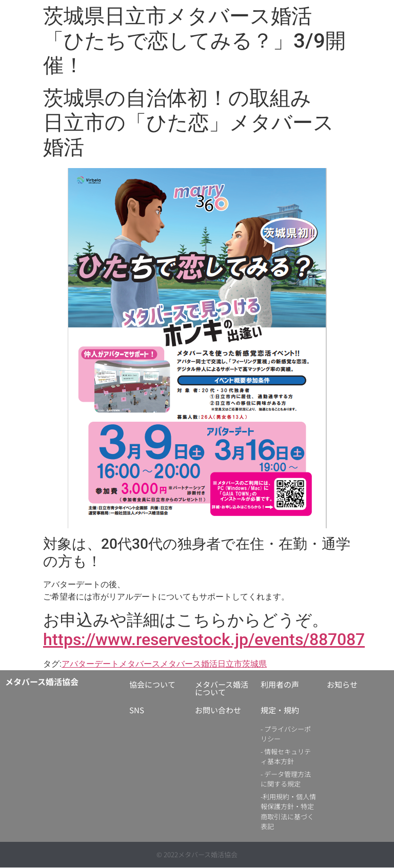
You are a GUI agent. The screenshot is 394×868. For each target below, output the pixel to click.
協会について (152, 684)
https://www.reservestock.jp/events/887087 (204, 639)
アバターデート (90, 664)
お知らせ (342, 684)
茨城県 (254, 664)
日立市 (230, 664)
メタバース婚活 (189, 664)
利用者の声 (280, 684)
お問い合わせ (218, 710)
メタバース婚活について (222, 688)
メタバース (140, 664)
